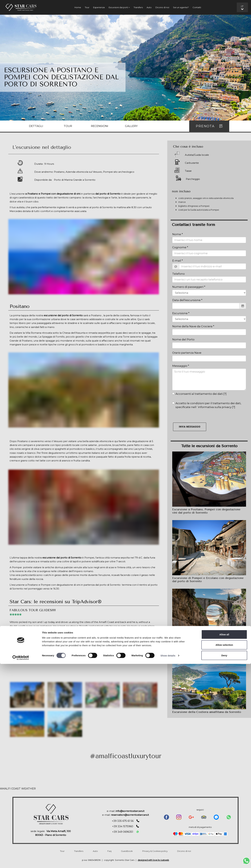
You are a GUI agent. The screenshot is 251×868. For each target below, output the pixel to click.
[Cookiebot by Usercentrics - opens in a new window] (21, 862)
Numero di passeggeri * (189, 287)
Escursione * (181, 313)
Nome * (178, 234)
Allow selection (224, 849)
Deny (224, 859)
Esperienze (99, 7)
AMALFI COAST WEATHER (18, 789)
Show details (168, 860)
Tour (87, 7)
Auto (149, 7)
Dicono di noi (162, 7)
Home (78, 7)
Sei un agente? (181, 7)
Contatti (197, 7)
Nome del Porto (183, 339)
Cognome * (180, 247)
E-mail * (178, 261)
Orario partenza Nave (187, 353)
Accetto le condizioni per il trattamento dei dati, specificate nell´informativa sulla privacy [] (207, 405)
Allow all (224, 839)
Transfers (138, 7)
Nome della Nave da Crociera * (193, 326)
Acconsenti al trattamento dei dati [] (199, 394)
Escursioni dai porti (119, 7)
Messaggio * (181, 366)
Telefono (178, 274)
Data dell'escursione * (187, 300)
